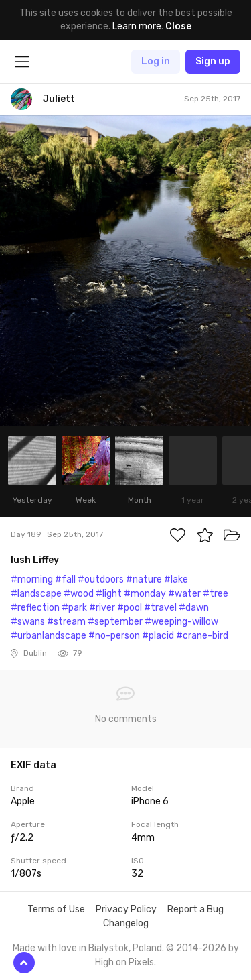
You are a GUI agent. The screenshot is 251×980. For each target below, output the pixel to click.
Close (178, 26)
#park (74, 608)
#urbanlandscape (49, 636)
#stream (66, 622)
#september (115, 622)
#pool (130, 608)
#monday (145, 594)
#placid (158, 636)
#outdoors (101, 579)
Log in (156, 61)
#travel (160, 608)
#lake (176, 579)
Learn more (137, 26)
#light (109, 594)
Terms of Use (56, 909)
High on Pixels (124, 962)
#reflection (35, 608)
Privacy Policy (126, 909)
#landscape (36, 594)
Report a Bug (195, 909)
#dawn (194, 608)
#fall (65, 579)
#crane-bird (202, 636)
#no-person (114, 636)
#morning (32, 579)
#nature (144, 579)
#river (102, 608)
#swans (28, 622)
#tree (216, 594)
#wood (79, 594)
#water (184, 594)
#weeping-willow (181, 622)
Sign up (213, 61)
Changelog (126, 923)
